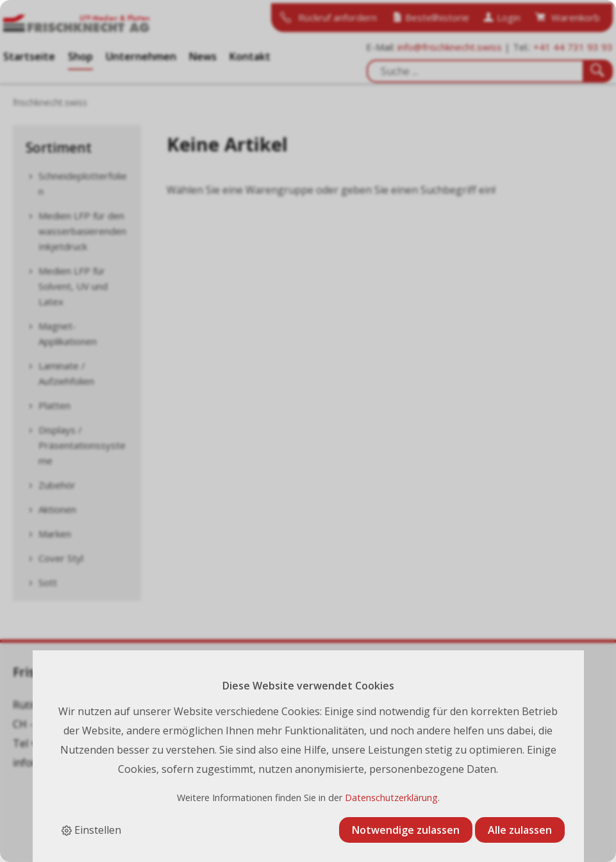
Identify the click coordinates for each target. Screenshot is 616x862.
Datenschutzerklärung (391, 798)
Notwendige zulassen (406, 830)
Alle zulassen (520, 830)
